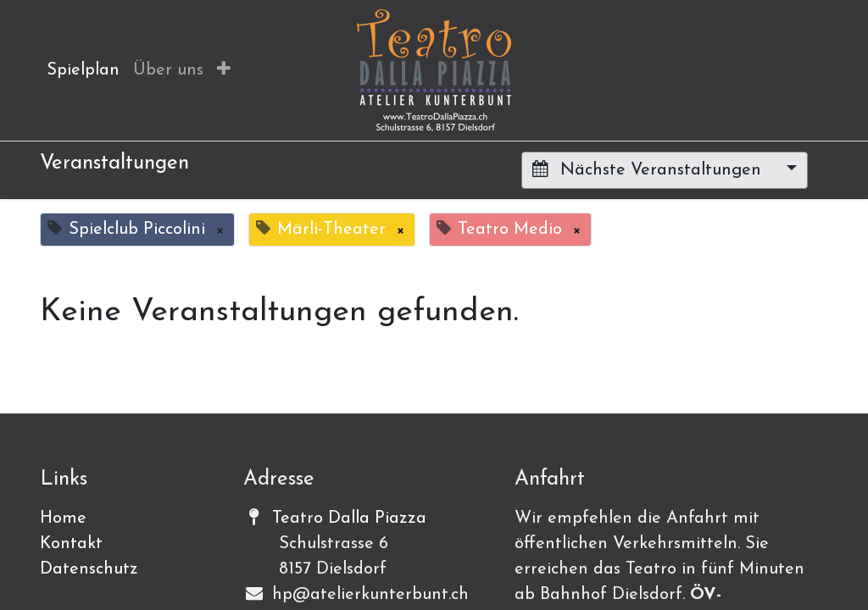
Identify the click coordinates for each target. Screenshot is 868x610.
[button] (224, 70)
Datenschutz (89, 569)
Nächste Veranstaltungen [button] (649, 169)
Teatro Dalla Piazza (349, 518)
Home (63, 518)
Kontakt (71, 544)
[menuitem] (83, 70)
